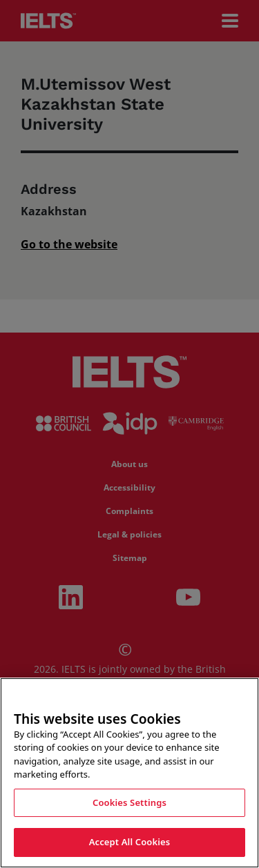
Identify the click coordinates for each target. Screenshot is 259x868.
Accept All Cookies (130, 842)
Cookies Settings (129, 802)
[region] (129, 773)
